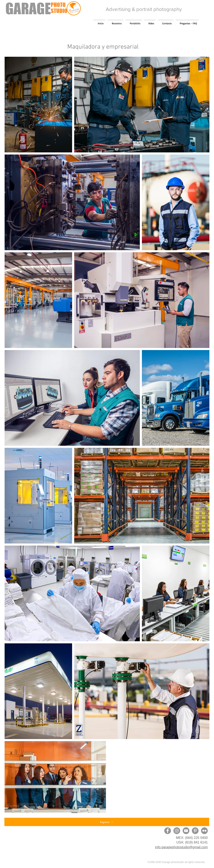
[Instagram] (177, 831)
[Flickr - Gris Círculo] (204, 831)
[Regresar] (107, 822)
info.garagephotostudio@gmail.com (181, 847)
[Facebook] (168, 831)
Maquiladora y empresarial (103, 47)
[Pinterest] (195, 831)
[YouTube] (186, 831)
